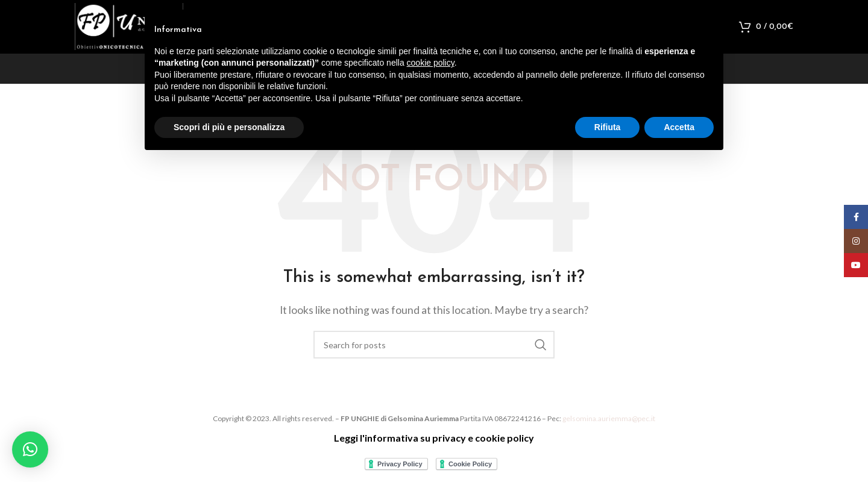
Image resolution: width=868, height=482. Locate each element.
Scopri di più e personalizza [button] (229, 127)
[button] (30, 449)
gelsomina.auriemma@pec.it (609, 425)
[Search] (434, 351)
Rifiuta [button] (608, 127)
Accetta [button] (679, 127)
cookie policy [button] (431, 63)
